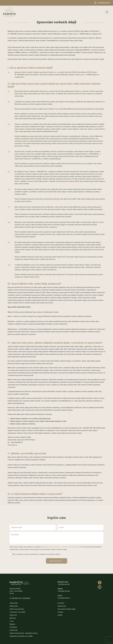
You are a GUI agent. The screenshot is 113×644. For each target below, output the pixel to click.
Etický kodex (62, 606)
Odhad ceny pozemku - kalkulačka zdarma (24, 633)
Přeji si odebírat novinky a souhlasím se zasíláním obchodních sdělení (36, 554)
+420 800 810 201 (64, 584)
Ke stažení (61, 603)
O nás (12, 621)
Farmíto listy (13, 630)
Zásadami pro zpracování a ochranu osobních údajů (60, 547)
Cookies (60, 612)
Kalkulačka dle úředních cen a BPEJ (21, 636)
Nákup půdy (14, 606)
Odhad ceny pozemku (17, 609)
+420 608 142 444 (64, 591)
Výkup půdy (14, 603)
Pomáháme (13, 627)
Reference (13, 618)
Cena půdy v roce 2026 (17, 612)
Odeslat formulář (55, 561)
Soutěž (60, 615)
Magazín (12, 624)
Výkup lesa (13, 615)
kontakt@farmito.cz (64, 598)
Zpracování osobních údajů (67, 609)
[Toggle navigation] (107, 12)
